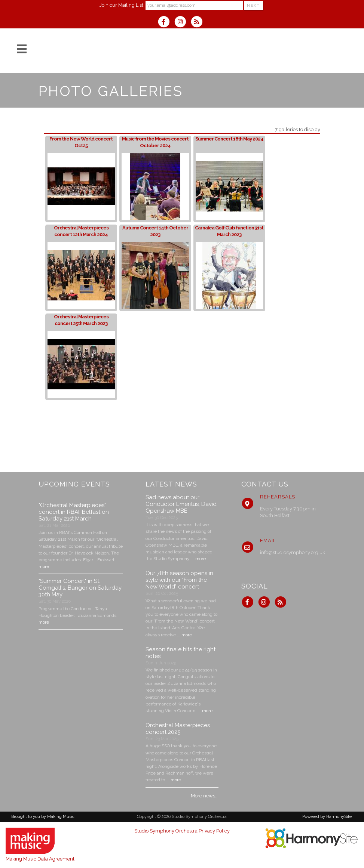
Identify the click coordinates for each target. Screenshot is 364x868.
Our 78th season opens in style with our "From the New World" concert (179, 580)
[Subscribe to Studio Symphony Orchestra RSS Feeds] (198, 23)
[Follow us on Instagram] (183, 23)
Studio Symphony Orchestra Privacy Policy (182, 831)
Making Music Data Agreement (40, 859)
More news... (205, 796)
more (44, 566)
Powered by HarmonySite (327, 817)
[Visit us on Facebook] (166, 23)
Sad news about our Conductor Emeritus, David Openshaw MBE (181, 504)
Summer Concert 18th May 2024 (229, 139)
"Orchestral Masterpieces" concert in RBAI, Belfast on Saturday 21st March (74, 512)
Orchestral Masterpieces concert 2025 (178, 729)
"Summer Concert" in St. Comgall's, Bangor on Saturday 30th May (80, 588)
